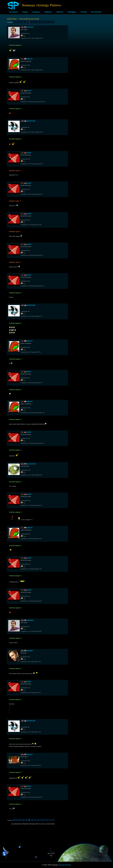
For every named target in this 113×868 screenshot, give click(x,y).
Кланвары (72, 12)
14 (14, 22)
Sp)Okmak (30, 27)
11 (23, 22)
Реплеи (84, 12)
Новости (60, 12)
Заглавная (13, 12)
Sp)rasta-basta (31, 464)
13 (17, 22)
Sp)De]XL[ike (31, 121)
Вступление (96, 12)
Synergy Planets (65, 865)
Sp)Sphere (30, 651)
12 (20, 22)
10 (26, 22)
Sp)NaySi (29, 754)
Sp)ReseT (29, 59)
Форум (25, 12)
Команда (36, 12)
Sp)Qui (29, 90)
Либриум (48, 12)
